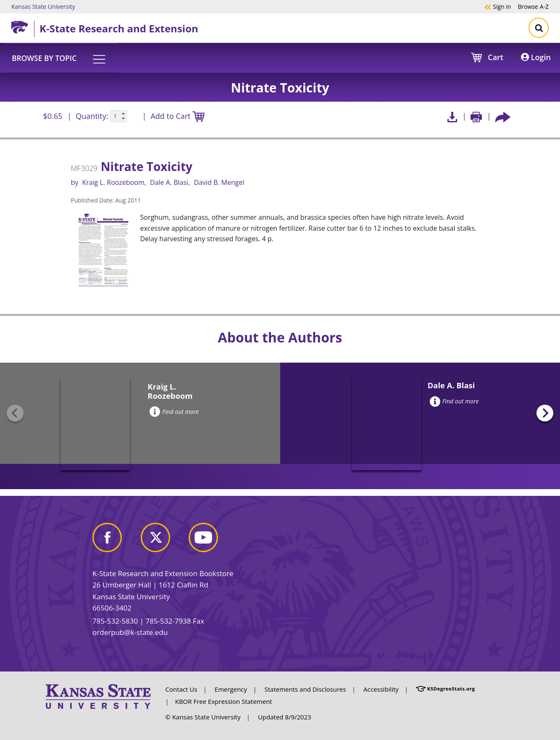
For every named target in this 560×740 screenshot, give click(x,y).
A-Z (533, 6)
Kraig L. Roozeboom (113, 182)
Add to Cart (177, 117)
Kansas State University (43, 6)
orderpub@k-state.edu (130, 632)
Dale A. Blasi (169, 182)
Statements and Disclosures (305, 689)
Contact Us (181, 689)
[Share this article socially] (503, 116)
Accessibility (381, 689)
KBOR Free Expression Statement (224, 701)
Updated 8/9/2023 (285, 717)
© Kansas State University (203, 717)
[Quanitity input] (118, 116)
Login (536, 57)
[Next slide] (545, 413)
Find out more (174, 412)
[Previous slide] (15, 413)
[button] (61, 58)
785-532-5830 (115, 621)
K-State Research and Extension (119, 28)
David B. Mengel (219, 182)
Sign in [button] (498, 6)
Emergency (231, 689)
